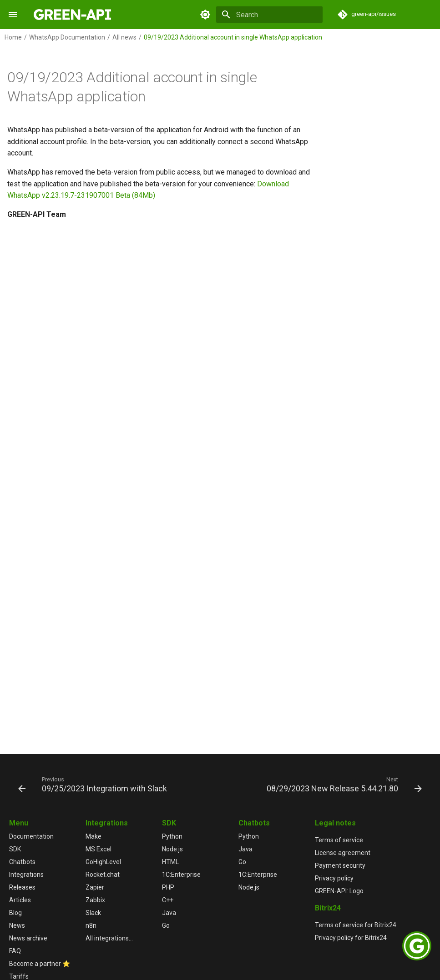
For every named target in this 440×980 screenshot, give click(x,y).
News (17, 925)
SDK (15, 849)
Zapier (95, 887)
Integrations (26, 875)
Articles (20, 900)
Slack (93, 913)
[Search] (269, 15)
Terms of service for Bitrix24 (356, 925)
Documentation (31, 836)
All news (124, 37)
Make (94, 836)
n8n (91, 925)
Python (172, 836)
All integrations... (109, 938)
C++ (168, 900)
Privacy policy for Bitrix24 (351, 938)
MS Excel (99, 849)
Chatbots (22, 862)
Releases (22, 887)
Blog (15, 913)
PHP (168, 887)
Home (13, 37)
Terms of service (339, 840)
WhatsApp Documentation (67, 37)
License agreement (343, 853)
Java (169, 913)
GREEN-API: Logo (339, 891)
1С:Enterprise (181, 875)
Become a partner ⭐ (40, 964)
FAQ (15, 951)
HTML (170, 862)
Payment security (340, 865)
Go (166, 925)
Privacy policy (334, 878)
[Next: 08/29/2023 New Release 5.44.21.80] (343, 784)
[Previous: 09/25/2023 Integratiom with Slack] (94, 784)
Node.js (172, 849)
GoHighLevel (103, 862)
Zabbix (95, 900)
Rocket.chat (103, 875)
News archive (28, 938)
